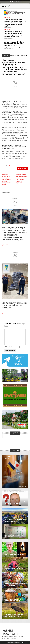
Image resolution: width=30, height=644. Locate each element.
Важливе (6, 582)
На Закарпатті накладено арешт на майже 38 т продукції (15, 305)
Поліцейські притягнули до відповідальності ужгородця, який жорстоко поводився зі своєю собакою (7, 180)
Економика (6, 518)
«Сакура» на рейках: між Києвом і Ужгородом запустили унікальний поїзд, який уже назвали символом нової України (15, 23)
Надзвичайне (7, 551)
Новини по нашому (8, 566)
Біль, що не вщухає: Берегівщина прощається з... (15, 554)
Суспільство (7, 481)
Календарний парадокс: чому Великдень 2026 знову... (15, 600)
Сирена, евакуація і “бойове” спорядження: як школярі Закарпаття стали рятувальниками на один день (15, 44)
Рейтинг (24, 56)
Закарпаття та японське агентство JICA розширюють (14, 483)
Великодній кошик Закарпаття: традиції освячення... (16, 584)
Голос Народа (6, 500)
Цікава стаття (22, 169)
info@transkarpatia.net (11, 638)
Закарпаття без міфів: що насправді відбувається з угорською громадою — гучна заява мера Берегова (14, 34)
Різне (5, 613)
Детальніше (6, 245)
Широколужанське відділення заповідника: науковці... (15, 569)
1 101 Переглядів (15, 56)
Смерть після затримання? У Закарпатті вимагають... (15, 503)
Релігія (5, 597)
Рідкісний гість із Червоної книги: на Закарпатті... (14, 615)
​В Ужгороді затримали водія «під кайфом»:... (14, 536)
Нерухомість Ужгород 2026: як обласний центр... (15, 520)
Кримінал (11, 165)
